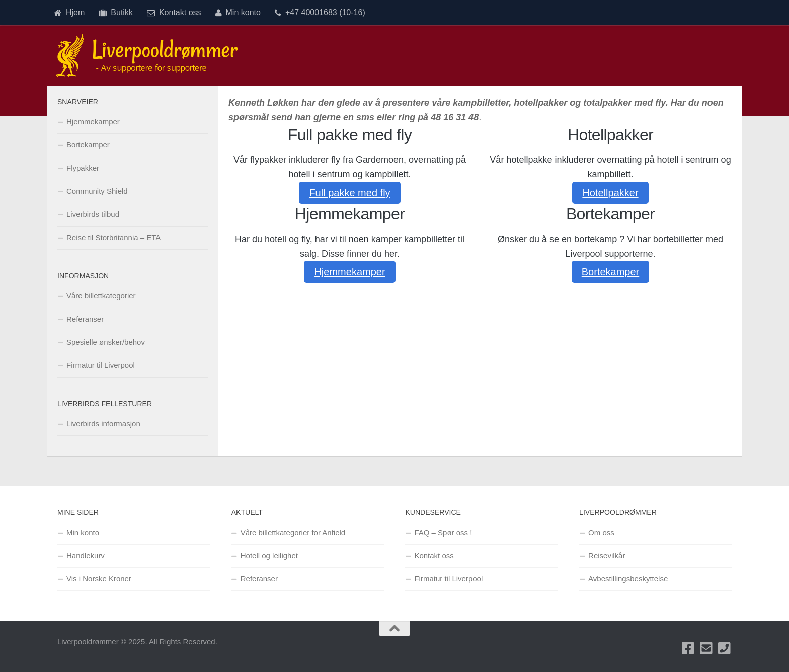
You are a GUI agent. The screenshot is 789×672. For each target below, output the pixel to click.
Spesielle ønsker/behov (106, 342)
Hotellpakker (610, 193)
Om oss (601, 532)
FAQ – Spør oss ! (443, 532)
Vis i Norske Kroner (99, 579)
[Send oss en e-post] (706, 648)
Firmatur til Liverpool (101, 365)
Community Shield (97, 191)
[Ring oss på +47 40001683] (725, 648)
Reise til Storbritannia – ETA (113, 237)
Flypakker (83, 168)
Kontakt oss (174, 13)
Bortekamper (611, 272)
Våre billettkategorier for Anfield (293, 532)
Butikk (116, 13)
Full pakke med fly (349, 193)
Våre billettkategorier (101, 296)
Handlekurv (86, 555)
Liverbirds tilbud (93, 214)
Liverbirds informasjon (103, 424)
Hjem (69, 13)
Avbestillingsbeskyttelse (628, 579)
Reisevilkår (607, 555)
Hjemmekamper (349, 272)
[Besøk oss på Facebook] (688, 648)
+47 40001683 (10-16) (320, 13)
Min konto (238, 13)
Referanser (85, 319)
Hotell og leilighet (269, 555)
